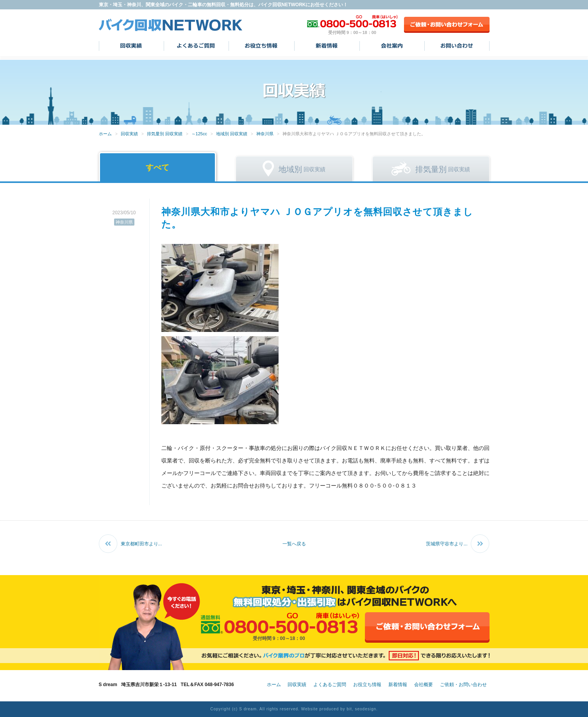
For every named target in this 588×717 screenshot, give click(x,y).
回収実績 (131, 46)
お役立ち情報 (262, 46)
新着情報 (327, 46)
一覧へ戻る (294, 544)
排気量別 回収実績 (165, 134)
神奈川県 (265, 134)
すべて (157, 167)
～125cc (199, 134)
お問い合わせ (457, 46)
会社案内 (392, 46)
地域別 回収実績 (232, 134)
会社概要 (424, 685)
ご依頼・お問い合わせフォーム (447, 25)
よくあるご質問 (196, 46)
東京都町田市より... (141, 544)
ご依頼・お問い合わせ (463, 685)
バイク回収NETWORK (171, 25)
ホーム (105, 134)
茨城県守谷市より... (447, 544)
